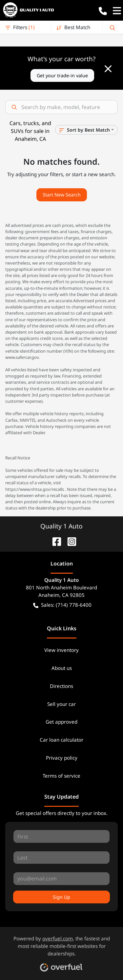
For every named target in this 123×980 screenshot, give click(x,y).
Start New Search (62, 195)
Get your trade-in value (62, 75)
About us (62, 668)
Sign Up (61, 897)
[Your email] (61, 878)
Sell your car (61, 704)
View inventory (61, 650)
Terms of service (61, 776)
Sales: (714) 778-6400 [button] (62, 605)
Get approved (61, 722)
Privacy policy (62, 758)
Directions (61, 686)
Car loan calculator (61, 740)
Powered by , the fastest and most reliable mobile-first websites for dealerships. (62, 951)
